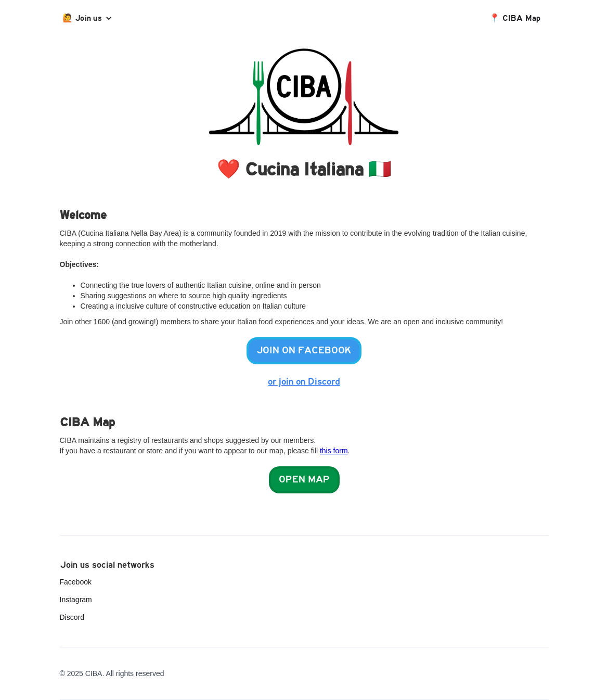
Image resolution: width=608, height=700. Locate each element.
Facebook (76, 582)
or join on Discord (304, 382)
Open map (304, 480)
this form (334, 451)
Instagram (76, 600)
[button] (90, 18)
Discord (72, 617)
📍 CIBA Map (515, 18)
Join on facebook (304, 351)
